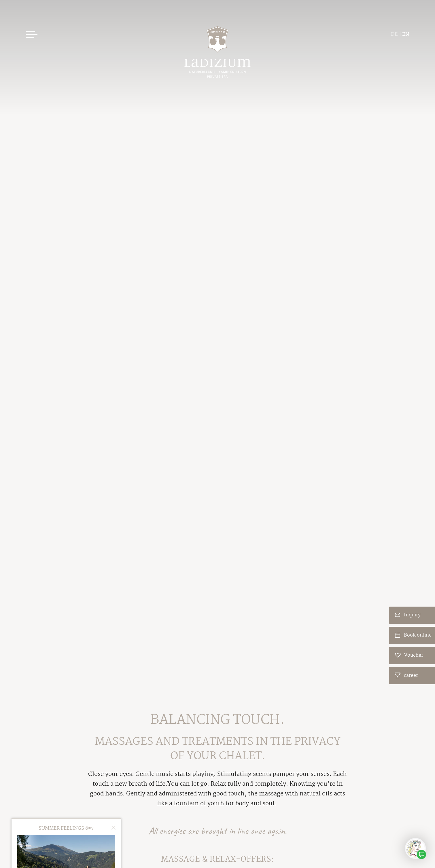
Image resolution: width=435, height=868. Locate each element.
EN (406, 34)
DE (394, 34)
